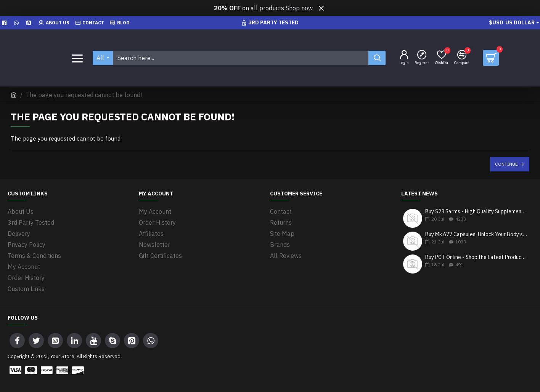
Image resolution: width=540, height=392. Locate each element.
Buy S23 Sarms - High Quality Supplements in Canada (476, 212)
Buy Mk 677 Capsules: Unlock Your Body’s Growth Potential (476, 234)
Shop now (299, 8)
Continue (506, 164)
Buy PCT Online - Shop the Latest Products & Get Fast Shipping (476, 257)
